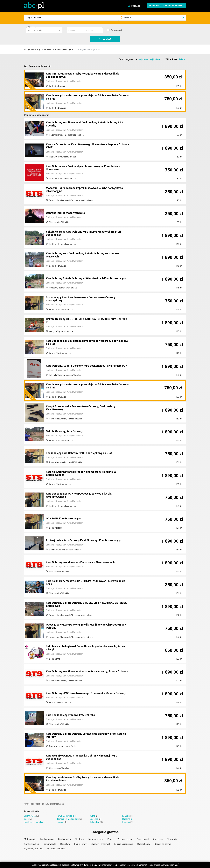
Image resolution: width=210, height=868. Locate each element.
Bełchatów (95, 822)
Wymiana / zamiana (34, 849)
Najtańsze (143, 59)
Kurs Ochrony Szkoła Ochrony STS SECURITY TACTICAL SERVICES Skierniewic (84, 605)
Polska (27, 811)
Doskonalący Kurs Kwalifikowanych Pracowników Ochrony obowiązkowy (85, 299)
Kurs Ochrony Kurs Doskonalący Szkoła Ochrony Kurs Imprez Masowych (87, 255)
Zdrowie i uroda (125, 839)
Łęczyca (126, 822)
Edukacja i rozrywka (65, 50)
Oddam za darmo (163, 844)
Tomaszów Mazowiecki (68, 819)
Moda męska (65, 839)
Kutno (92, 816)
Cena (72, 30)
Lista (175, 59)
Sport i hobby (144, 844)
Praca (110, 839)
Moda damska (47, 839)
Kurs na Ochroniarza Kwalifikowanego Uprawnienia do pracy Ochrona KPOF (86, 146)
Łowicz (60, 822)
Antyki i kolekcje (32, 844)
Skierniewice (30, 816)
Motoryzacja (30, 839)
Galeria (182, 59)
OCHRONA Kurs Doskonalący (65, 519)
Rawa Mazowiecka (66, 816)
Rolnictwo (65, 844)
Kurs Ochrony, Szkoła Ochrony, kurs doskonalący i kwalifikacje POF (80, 364)
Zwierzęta (158, 839)
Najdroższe (155, 59)
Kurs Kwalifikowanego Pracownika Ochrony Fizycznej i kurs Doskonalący (86, 757)
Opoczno (94, 819)
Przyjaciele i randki (56, 849)
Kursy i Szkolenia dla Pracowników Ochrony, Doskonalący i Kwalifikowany (85, 408)
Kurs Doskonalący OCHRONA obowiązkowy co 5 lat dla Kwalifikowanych (83, 495)
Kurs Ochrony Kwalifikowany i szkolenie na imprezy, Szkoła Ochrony (85, 670)
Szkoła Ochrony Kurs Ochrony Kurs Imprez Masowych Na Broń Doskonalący (84, 233)
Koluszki (126, 816)
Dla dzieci (80, 839)
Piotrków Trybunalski (34, 822)
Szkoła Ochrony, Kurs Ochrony (66, 431)
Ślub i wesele (50, 844)
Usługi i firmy (80, 844)
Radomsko (127, 819)
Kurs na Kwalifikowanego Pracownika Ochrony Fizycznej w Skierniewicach (85, 474)
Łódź (26, 819)
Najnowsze (131, 59)
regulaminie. (172, 865)
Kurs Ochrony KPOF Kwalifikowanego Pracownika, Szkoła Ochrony (84, 692)
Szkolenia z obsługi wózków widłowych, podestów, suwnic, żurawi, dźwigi (85, 648)
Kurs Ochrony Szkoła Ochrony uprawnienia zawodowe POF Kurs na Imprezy (85, 736)
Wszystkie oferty (32, 50)
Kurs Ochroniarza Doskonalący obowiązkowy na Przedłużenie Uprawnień (87, 168)
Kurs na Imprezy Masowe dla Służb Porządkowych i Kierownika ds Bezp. (80, 583)
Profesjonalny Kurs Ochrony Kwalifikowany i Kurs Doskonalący (79, 539)
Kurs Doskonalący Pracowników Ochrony (73, 715)
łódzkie (35, 811)
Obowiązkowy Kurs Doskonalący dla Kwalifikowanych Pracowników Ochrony (81, 626)
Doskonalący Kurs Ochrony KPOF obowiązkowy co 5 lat (83, 453)
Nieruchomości (96, 839)
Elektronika (172, 839)
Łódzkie (48, 50)
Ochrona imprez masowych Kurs (68, 213)
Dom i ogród (143, 839)
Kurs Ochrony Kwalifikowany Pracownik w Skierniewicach (84, 562)
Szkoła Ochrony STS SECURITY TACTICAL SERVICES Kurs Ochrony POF (85, 321)
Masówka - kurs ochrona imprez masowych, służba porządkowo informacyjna (80, 190)
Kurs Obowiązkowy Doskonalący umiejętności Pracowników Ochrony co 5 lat (86, 97)
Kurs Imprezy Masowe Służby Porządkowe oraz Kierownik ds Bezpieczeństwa (87, 76)
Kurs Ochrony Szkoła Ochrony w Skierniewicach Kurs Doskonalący (81, 277)
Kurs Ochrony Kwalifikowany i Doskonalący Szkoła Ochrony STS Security (85, 124)
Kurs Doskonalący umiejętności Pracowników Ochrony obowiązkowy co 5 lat (82, 343)
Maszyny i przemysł (100, 844)
